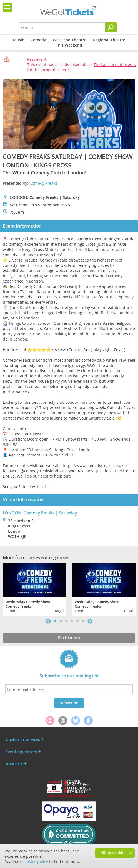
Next (90, 621)
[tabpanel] (35, 589)
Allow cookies (113, 853)
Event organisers (21, 752)
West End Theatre (70, 40)
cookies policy (35, 861)
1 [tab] (55, 621)
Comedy (38, 40)
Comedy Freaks (43, 183)
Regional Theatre (109, 40)
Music (18, 40)
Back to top (69, 638)
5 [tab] (77, 621)
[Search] (111, 27)
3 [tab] (66, 621)
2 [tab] (61, 621)
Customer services (23, 739)
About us (14, 764)
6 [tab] (83, 621)
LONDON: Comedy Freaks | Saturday (40, 513)
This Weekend (69, 45)
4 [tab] (72, 621)
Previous (48, 621)
